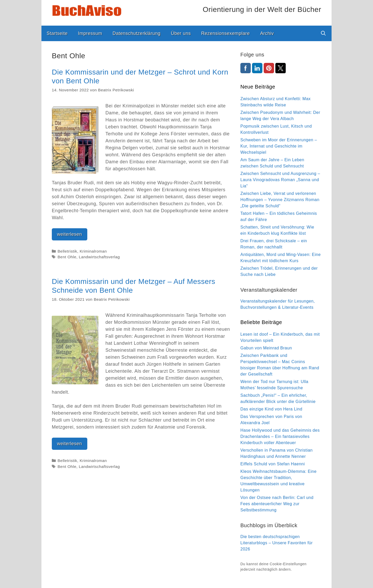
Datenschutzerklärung (137, 33)
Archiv (267, 33)
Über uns (181, 33)
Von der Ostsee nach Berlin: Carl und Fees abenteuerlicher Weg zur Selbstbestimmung (277, 504)
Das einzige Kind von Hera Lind (271, 409)
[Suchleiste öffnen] (323, 33)
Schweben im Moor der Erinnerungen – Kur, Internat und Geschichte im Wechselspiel (279, 146)
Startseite (57, 33)
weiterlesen (72, 236)
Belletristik (67, 251)
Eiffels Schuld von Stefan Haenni (273, 464)
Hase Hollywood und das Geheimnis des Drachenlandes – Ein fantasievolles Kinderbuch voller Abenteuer (280, 436)
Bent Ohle (67, 257)
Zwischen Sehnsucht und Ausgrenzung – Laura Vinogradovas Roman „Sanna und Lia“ (280, 180)
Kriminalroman (93, 251)
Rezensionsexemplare (226, 33)
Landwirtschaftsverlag (99, 257)
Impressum (90, 33)
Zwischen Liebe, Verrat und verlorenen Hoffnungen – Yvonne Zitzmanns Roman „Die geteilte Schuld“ (280, 200)
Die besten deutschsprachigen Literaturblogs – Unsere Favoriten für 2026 (277, 543)
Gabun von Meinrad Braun (266, 348)
